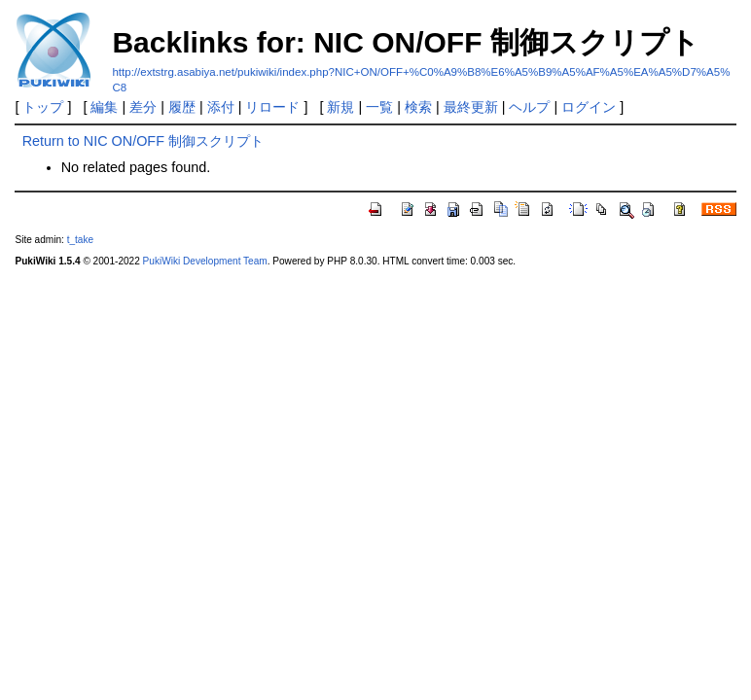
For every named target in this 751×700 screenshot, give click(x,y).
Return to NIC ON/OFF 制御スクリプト (143, 141)
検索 (418, 107)
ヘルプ (529, 107)
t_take (80, 240)
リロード (272, 107)
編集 (104, 107)
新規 (340, 107)
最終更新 (471, 107)
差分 (143, 107)
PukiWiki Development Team (205, 261)
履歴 (182, 107)
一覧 (379, 107)
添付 (221, 107)
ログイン (589, 107)
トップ (43, 107)
